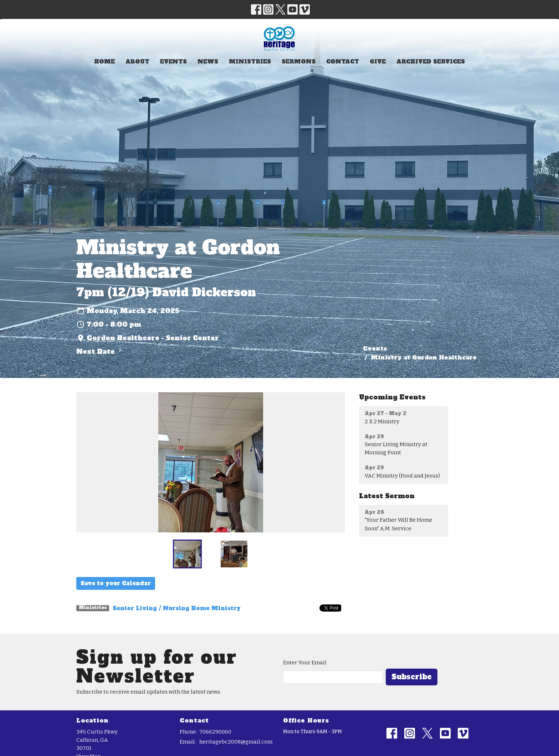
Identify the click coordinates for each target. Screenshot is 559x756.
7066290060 (215, 732)
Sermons (299, 62)
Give (378, 62)
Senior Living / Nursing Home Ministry (177, 608)
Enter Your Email (305, 663)
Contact (343, 62)
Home (104, 62)
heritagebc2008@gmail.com (236, 742)
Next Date (100, 351)
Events (173, 62)
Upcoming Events (392, 397)
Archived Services (431, 62)
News (208, 62)
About (137, 62)
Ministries (250, 62)
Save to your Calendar (116, 583)
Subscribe (412, 677)
